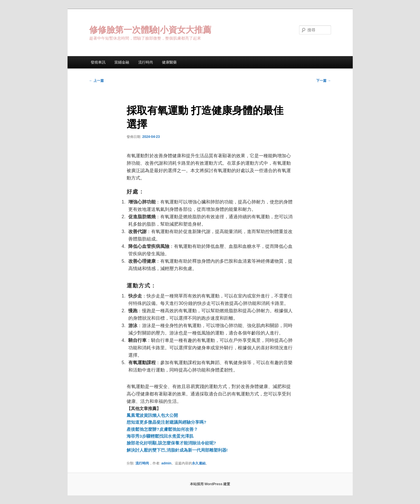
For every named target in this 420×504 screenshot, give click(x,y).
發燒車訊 (98, 62)
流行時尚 (146, 62)
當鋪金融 (122, 62)
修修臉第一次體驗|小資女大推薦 (150, 30)
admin (166, 463)
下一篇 (323, 81)
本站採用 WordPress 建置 (210, 484)
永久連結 (199, 463)
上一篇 (97, 81)
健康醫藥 (169, 62)
